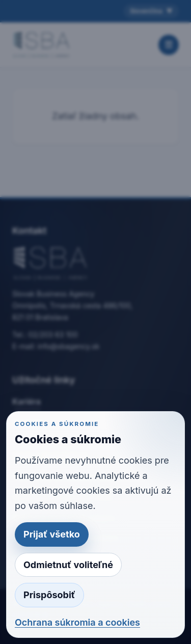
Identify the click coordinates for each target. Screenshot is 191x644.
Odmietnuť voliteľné (68, 565)
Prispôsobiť (49, 595)
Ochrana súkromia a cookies (77, 622)
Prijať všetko (52, 534)
